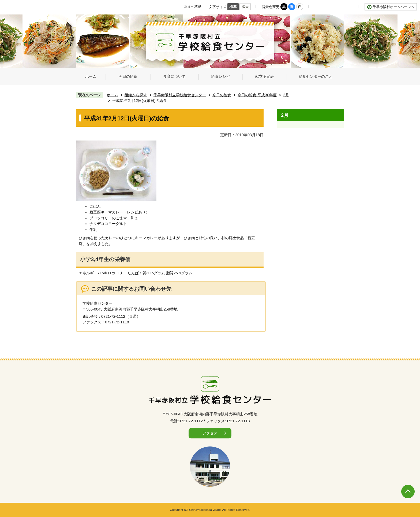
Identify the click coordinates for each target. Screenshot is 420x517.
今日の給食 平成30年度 (257, 95)
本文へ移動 (193, 7)
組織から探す (136, 95)
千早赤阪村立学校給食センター (180, 95)
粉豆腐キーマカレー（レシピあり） (119, 212)
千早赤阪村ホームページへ (393, 7)
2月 (286, 95)
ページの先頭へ (402, 486)
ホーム (112, 95)
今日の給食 (222, 95)
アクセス (210, 433)
